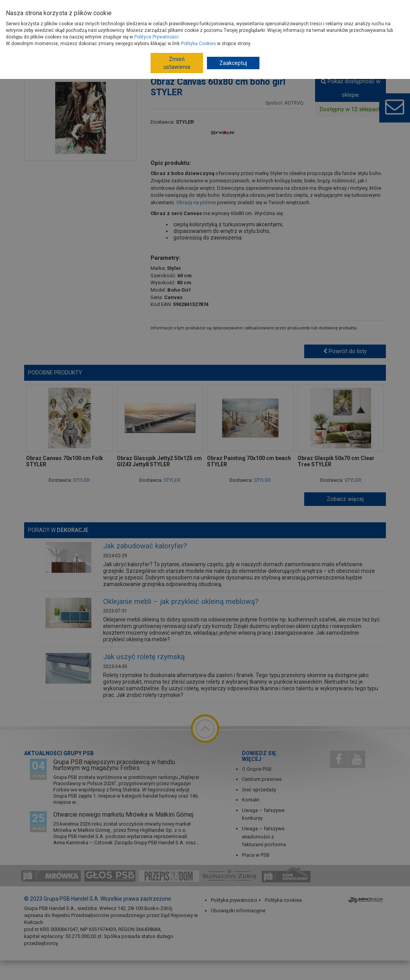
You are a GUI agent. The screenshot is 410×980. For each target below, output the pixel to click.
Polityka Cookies (198, 44)
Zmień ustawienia (177, 63)
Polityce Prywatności (156, 37)
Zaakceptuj (233, 63)
